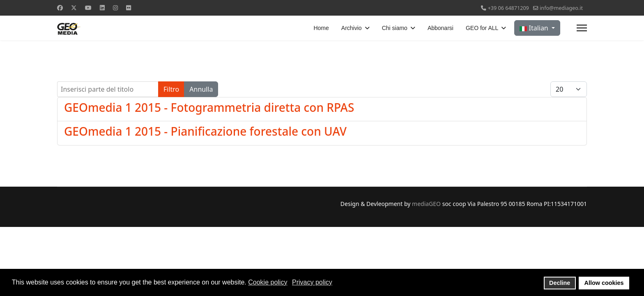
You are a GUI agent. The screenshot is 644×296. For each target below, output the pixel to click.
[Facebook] (60, 8)
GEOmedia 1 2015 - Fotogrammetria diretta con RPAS (209, 107)
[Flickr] (129, 8)
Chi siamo (395, 28)
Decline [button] (560, 283)
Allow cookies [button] (604, 283)
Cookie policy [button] (268, 282)
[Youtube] (88, 8)
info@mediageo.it (561, 8)
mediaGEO (426, 204)
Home (321, 28)
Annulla (201, 89)
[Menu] (582, 28)
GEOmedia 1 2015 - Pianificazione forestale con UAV (205, 131)
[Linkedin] (102, 8)
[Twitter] (74, 8)
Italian (535, 28)
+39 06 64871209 (508, 8)
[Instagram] (115, 8)
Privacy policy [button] (312, 282)
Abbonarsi (440, 28)
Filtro (171, 89)
